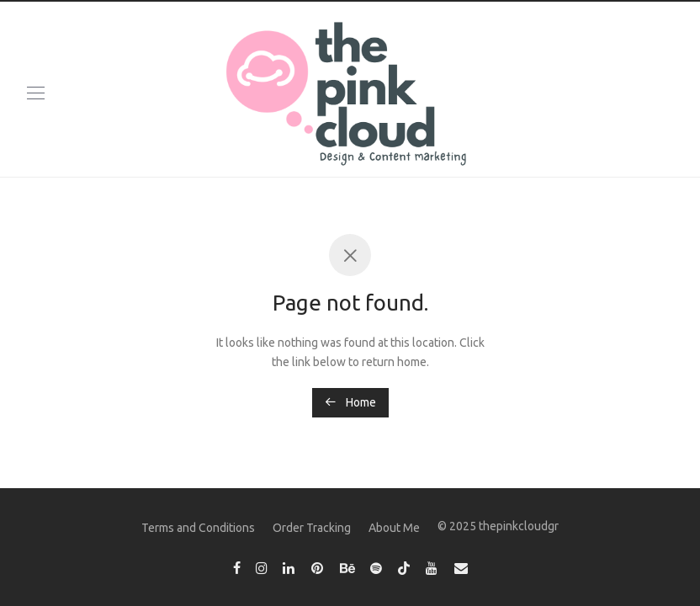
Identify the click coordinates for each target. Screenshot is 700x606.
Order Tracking (312, 528)
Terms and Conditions (198, 528)
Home (350, 402)
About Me (394, 528)
